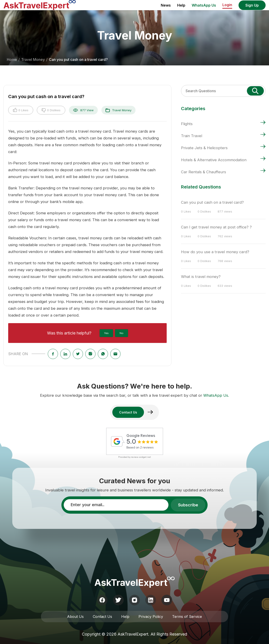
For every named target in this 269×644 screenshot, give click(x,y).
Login (227, 5)
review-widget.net (141, 457)
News (166, 5)
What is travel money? (201, 277)
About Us (75, 617)
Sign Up (252, 5)
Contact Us (102, 617)
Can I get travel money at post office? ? (216, 227)
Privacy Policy (151, 617)
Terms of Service (187, 617)
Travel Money (33, 59)
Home (12, 59)
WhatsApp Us (204, 5)
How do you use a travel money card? (215, 252)
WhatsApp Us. (216, 395)
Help (181, 5)
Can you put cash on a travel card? (212, 202)
